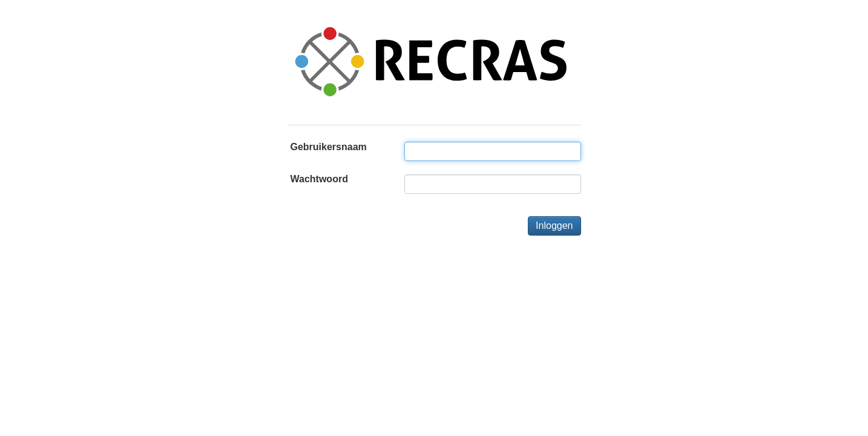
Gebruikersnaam (329, 147)
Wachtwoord (319, 179)
